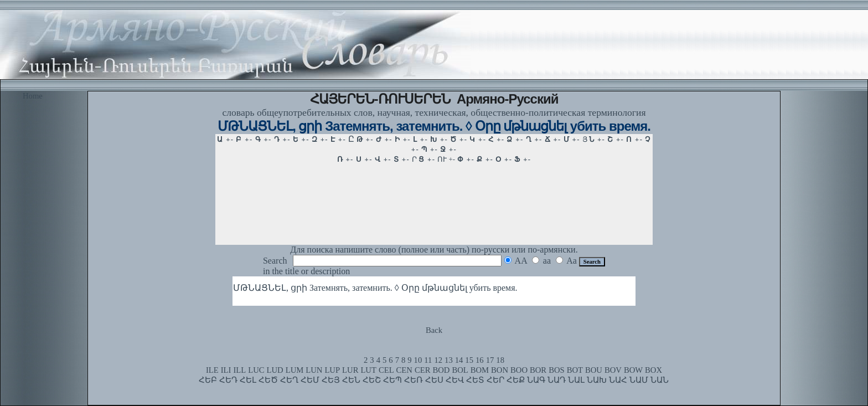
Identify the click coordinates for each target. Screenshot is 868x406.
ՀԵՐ (495, 380)
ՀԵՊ (392, 380)
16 (480, 360)
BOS (557, 370)
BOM (480, 370)
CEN (404, 370)
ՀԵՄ (310, 380)
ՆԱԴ (557, 380)
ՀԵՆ (351, 380)
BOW (633, 370)
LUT (368, 370)
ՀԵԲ (208, 380)
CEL (386, 370)
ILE (212, 370)
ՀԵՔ (516, 380)
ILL (239, 370)
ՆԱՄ (639, 380)
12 (438, 360)
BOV (613, 370)
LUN (314, 370)
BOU (594, 370)
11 (428, 360)
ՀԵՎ (455, 380)
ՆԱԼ (576, 380)
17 (490, 360)
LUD (275, 370)
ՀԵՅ (331, 380)
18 (500, 360)
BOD (441, 370)
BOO (519, 370)
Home (33, 96)
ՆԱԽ (597, 380)
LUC (256, 370)
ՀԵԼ (248, 380)
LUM (295, 370)
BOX (653, 370)
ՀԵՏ (475, 380)
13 (449, 360)
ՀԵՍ (434, 380)
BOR (538, 370)
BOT (575, 370)
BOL (460, 370)
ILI (226, 370)
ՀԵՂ (289, 380)
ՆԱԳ (536, 380)
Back (434, 330)
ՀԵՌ (414, 380)
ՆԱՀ (618, 380)
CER (423, 370)
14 (459, 360)
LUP (332, 370)
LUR (350, 370)
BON (500, 370)
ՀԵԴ (228, 380)
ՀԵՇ (372, 380)
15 (469, 360)
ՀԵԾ (268, 380)
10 (418, 360)
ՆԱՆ (660, 380)
